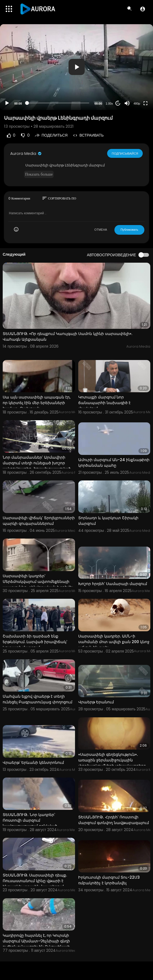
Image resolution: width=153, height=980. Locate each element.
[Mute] (127, 103)
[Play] (7, 103)
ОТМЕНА (101, 230)
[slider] (58, 103)
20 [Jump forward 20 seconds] (118, 103)
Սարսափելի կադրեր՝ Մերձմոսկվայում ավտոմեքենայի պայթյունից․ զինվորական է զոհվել (38, 582)
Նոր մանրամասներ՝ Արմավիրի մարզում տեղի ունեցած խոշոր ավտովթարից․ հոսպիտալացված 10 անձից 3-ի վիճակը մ (37, 466)
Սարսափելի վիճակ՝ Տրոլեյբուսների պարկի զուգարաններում (39, 521)
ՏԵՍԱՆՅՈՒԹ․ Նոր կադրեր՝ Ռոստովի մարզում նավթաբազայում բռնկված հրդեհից (30, 823)
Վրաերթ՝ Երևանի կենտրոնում (33, 762)
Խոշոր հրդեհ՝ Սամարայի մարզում (113, 584)
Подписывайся (125, 153)
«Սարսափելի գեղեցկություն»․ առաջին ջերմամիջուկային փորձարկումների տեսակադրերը (112, 760)
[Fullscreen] (145, 103)
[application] (76, 67)
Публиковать (129, 230)
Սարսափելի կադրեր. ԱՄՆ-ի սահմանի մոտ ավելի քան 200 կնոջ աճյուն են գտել (114, 642)
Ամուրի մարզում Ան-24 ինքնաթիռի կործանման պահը (114, 463)
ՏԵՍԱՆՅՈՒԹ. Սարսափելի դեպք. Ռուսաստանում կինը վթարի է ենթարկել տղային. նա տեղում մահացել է (35, 884)
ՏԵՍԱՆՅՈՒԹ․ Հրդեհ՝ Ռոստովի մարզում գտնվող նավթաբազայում (114, 820)
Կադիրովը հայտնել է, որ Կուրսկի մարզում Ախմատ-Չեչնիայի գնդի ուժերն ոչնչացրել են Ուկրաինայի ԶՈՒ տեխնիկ (36, 944)
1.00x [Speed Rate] (109, 104)
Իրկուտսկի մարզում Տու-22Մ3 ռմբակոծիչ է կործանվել (109, 880)
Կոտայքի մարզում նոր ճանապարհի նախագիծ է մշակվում (104, 403)
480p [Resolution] (137, 104)
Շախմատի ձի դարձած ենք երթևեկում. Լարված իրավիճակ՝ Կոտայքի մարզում (35, 642)
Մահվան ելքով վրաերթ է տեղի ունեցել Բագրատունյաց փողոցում (38, 699)
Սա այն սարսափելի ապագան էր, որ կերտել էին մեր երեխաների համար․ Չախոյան (37, 403)
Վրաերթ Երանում (96, 702)
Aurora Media (26, 154)
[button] (143, 9)
